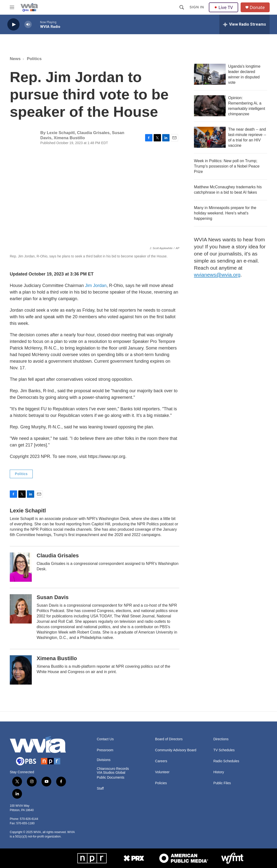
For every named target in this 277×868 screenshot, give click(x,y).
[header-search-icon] (182, 7)
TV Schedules (224, 750)
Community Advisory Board (176, 750)
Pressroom (105, 750)
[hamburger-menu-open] (12, 7)
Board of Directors (169, 739)
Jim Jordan (96, 286)
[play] (13, 25)
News (15, 59)
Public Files (222, 783)
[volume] (28, 25)
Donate (257, 7)
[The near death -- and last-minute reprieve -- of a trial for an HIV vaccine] (210, 137)
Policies (161, 783)
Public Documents (111, 778)
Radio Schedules (226, 761)
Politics (34, 59)
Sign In (197, 7)
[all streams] (245, 24)
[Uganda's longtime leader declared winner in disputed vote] (210, 74)
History (219, 772)
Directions (221, 739)
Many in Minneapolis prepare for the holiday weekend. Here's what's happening (225, 213)
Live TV (224, 7)
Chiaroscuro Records (113, 769)
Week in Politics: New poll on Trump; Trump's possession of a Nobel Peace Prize (227, 166)
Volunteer (162, 772)
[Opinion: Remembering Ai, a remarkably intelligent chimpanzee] (210, 106)
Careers (161, 761)
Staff (100, 789)
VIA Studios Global (111, 773)
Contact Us (105, 739)
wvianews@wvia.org (217, 275)
